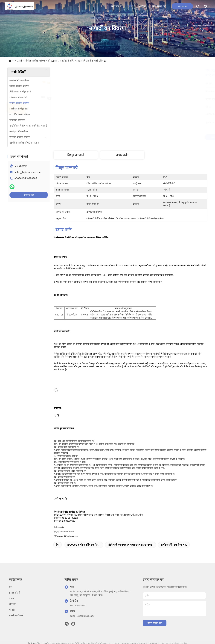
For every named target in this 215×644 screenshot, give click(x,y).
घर (104, 6)
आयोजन (142, 6)
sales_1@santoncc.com (28, 172)
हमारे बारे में (116, 6)
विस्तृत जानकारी (76, 155)
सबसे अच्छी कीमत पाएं (164, 137)
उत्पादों (130, 6)
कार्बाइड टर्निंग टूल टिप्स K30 (174, 545)
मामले (12, 610)
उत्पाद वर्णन (122, 155)
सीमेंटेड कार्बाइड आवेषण (35, 61)
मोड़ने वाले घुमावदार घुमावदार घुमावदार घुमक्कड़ (130, 545)
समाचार (13, 604)
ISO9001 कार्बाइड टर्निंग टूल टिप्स (83, 545)
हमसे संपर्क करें (159, 6)
